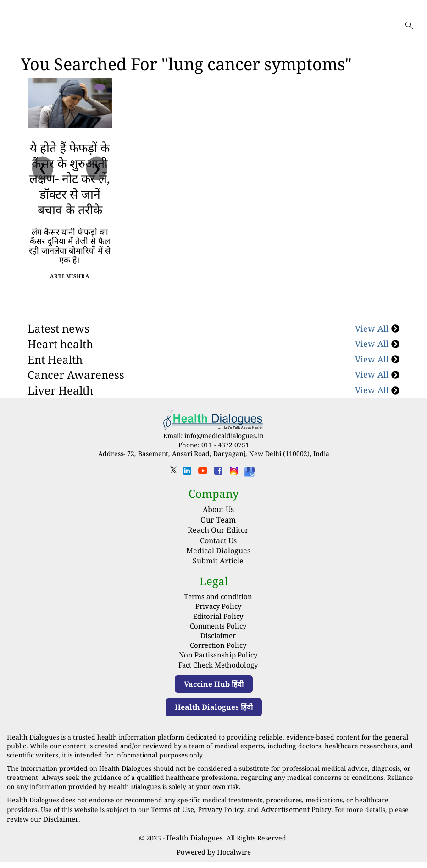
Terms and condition (218, 611)
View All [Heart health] (377, 359)
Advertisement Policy (287, 818)
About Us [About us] (218, 524)
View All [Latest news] (377, 344)
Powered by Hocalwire (214, 859)
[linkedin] (187, 489)
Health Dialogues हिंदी (214, 716)
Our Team (218, 534)
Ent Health (55, 375)
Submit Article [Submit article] (218, 576)
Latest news (58, 344)
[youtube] (203, 489)
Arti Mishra (70, 291)
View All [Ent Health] (377, 374)
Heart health (60, 359)
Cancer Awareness (76, 390)
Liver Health (60, 405)
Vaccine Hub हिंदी (214, 693)
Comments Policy (218, 638)
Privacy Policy (218, 620)
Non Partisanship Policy (218, 665)
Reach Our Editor (218, 545)
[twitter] (173, 488)
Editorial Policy (218, 629)
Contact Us (218, 555)
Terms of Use (171, 818)
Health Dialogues (195, 845)
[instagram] (234, 489)
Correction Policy (218, 656)
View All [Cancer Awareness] (377, 390)
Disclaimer (218, 647)
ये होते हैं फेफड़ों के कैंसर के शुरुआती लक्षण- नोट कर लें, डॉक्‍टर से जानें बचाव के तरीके (70, 186)
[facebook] (218, 489)
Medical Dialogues (218, 566)
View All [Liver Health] (377, 405)
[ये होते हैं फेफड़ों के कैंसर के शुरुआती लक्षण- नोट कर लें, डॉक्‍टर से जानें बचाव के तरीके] (70, 103)
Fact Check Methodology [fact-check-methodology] (218, 674)
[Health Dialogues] (250, 486)
